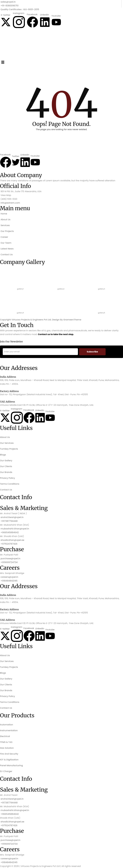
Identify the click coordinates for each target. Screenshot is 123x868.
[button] (61, 62)
